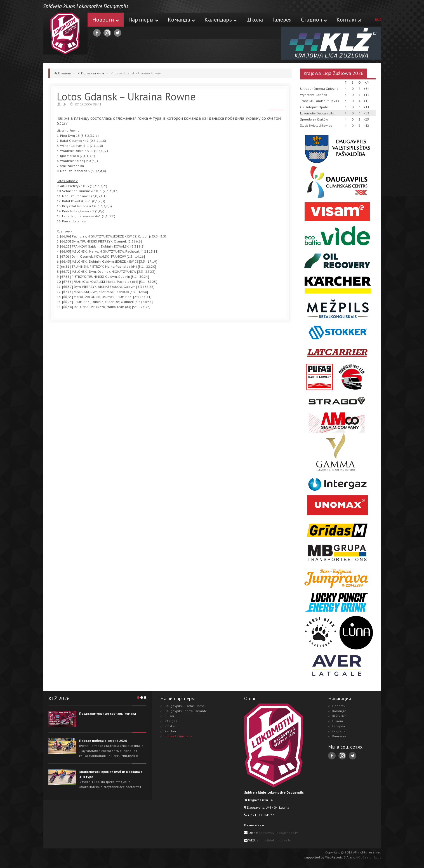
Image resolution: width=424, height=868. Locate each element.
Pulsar (169, 716)
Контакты (349, 20)
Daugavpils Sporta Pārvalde (186, 711)
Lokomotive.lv (65, 34)
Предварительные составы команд (108, 713)
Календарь (221, 20)
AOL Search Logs (369, 857)
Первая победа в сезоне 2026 (103, 741)
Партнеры (143, 20)
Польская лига (93, 73)
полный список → (178, 736)
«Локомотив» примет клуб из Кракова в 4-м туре (111, 774)
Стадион (314, 20)
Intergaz (171, 721)
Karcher (170, 731)
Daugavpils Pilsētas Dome (185, 706)
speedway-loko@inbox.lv (278, 833)
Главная (64, 73)
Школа (255, 20)
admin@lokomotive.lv (274, 840)
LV (375, 33)
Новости (106, 20)
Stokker (170, 726)
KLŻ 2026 (339, 716)
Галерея (282, 20)
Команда (181, 20)
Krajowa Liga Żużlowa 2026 (334, 73)
